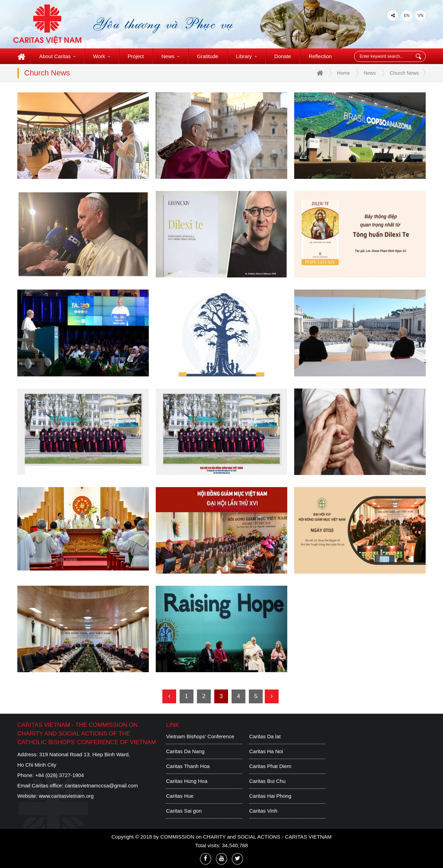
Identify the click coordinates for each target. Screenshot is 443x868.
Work (102, 56)
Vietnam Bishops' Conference (200, 736)
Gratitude (208, 56)
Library (246, 56)
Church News (404, 73)
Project (136, 56)
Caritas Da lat (265, 736)
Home (333, 74)
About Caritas (57, 56)
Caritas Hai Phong (270, 796)
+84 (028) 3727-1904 (60, 775)
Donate (283, 56)
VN (421, 16)
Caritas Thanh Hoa (188, 766)
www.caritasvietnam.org (66, 796)
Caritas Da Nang (185, 751)
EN (407, 16)
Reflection (320, 56)
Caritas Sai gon (184, 811)
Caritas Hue (180, 796)
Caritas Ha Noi (266, 751)
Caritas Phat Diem (270, 766)
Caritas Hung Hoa (187, 781)
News (170, 56)
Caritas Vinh (263, 811)
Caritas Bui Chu (267, 781)
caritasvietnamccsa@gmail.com (101, 785)
